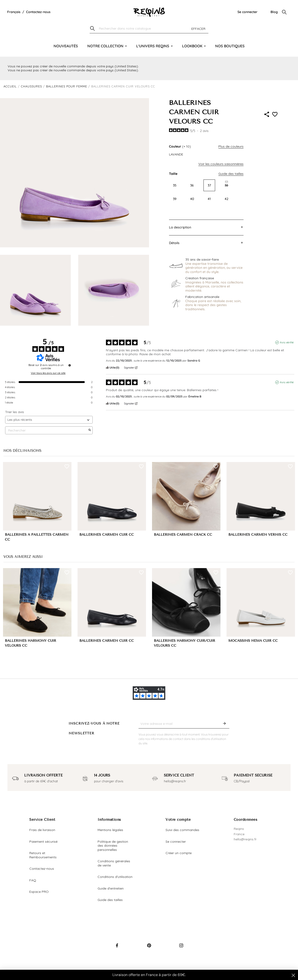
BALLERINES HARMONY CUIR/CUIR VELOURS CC (185, 643)
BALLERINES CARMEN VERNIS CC (258, 535)
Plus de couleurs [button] (231, 146)
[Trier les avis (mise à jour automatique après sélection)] (49, 420)
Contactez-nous (38, 12)
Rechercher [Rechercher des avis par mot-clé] (47, 430)
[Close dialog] (293, 975)
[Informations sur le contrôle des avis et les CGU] (70, 365)
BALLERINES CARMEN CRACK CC (183, 535)
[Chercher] (149, 29)
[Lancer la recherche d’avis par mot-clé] (90, 430)
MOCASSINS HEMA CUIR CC (253, 641)
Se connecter (247, 12)
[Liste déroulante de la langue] (14, 12)
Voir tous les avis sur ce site (48, 373)
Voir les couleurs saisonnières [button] (221, 164)
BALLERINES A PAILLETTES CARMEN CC (37, 537)
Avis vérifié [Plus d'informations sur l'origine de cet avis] (287, 342)
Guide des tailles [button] (231, 174)
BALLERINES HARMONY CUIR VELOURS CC (30, 643)
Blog (274, 12)
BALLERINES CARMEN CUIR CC (107, 535)
